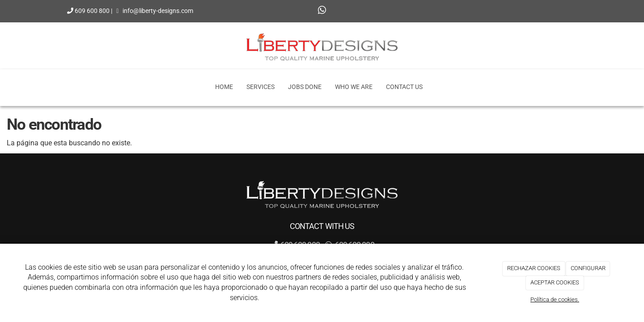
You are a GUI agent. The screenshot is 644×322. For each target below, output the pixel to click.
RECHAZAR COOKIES (534, 268)
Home (224, 87)
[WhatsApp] (322, 11)
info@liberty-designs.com (158, 6)
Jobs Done (305, 87)
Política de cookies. (555, 299)
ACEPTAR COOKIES (555, 282)
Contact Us (404, 87)
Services (261, 87)
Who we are (354, 87)
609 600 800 (92, 6)
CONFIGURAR (588, 268)
